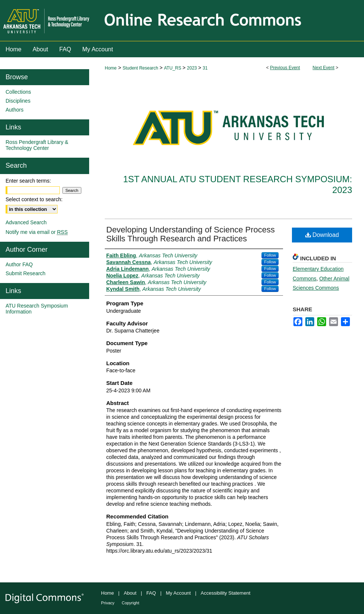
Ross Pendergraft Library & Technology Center (37, 145)
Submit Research (25, 273)
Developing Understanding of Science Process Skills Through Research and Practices (191, 234)
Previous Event (285, 68)
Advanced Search (26, 222)
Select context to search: (34, 199)
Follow (270, 255)
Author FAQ (19, 264)
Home (111, 68)
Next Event (324, 68)
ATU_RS (173, 68)
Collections (18, 92)
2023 (192, 68)
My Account (178, 593)
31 (205, 68)
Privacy (108, 603)
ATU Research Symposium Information (37, 309)
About (130, 593)
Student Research (141, 68)
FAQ (151, 593)
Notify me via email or (37, 232)
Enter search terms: (28, 181)
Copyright (131, 603)
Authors (14, 110)
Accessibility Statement (225, 593)
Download (322, 235)
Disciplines (18, 101)
